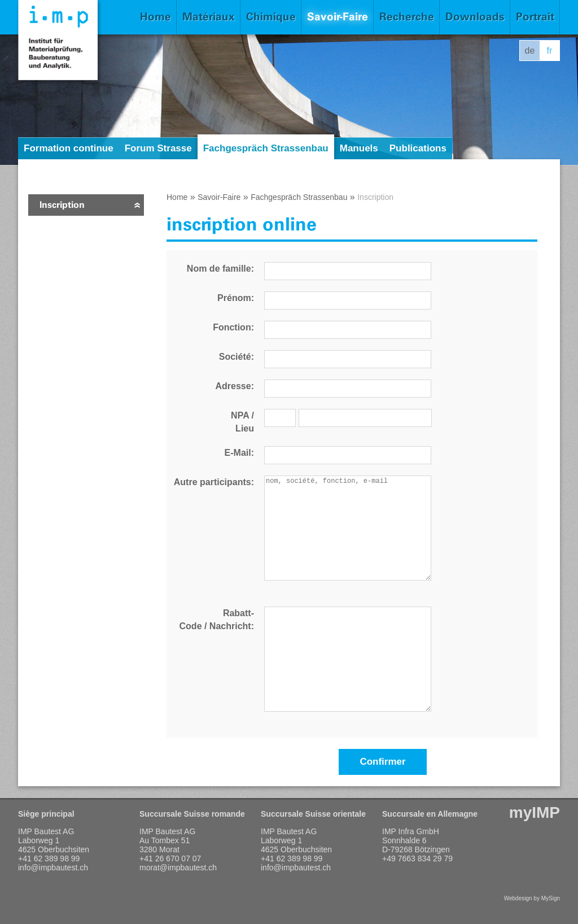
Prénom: (236, 298)
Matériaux (209, 17)
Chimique (271, 17)
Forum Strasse (158, 148)
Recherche (407, 17)
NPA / (242, 415)
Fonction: (233, 327)
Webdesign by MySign (532, 898)
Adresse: (235, 386)
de (530, 51)
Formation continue (69, 148)
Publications (418, 148)
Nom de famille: (220, 269)
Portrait (535, 17)
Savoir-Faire (338, 17)
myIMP (535, 812)
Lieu (245, 428)
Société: (237, 357)
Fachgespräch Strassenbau (266, 148)
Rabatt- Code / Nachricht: (217, 620)
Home (156, 17)
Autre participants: (214, 482)
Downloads (475, 17)
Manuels (359, 148)
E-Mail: (239, 453)
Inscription (62, 205)
